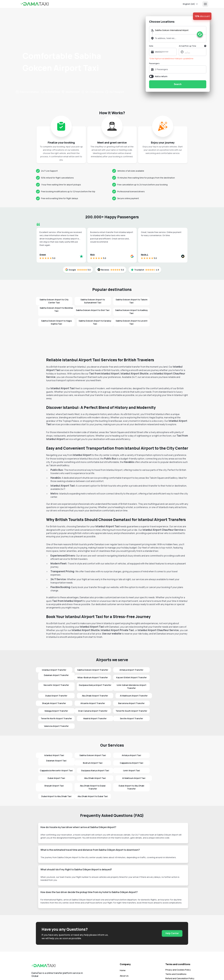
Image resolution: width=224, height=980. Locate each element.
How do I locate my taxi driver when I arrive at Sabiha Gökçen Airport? (78, 804)
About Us (124, 953)
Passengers (154, 63)
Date (151, 46)
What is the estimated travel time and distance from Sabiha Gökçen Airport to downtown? (90, 827)
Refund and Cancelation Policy (180, 956)
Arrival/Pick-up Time (187, 46)
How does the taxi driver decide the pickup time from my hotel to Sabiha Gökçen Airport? (89, 869)
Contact (124, 958)
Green (43, 255)
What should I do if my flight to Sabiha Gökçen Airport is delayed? (76, 847)
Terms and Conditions (176, 951)
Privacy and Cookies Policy (178, 947)
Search (178, 84)
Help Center (172, 910)
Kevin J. (145, 255)
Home (123, 948)
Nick (92, 255)
